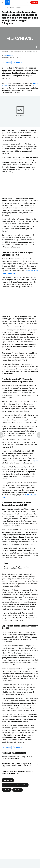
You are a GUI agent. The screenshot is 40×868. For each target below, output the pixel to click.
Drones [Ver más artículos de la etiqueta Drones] (7, 790)
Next (6, 8)
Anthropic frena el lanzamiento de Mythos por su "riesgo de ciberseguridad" (17, 772)
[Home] (2, 8)
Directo (34, 2)
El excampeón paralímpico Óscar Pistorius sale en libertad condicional (18, 568)
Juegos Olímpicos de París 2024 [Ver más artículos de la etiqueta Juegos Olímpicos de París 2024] (15, 785)
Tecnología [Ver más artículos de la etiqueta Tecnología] (8, 780)
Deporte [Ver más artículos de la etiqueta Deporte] (18, 790)
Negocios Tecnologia (16, 8)
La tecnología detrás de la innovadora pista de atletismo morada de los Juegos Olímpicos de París (16, 765)
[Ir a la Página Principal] (7, 2)
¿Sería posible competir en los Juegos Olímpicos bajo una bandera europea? (17, 758)
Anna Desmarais (8, 55)
